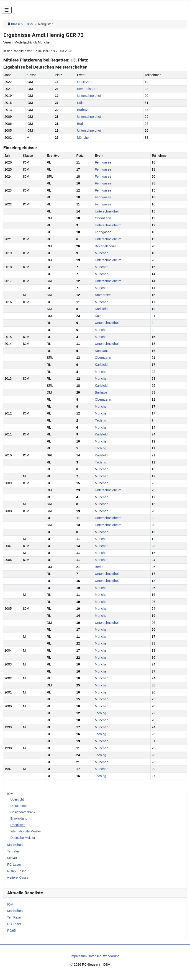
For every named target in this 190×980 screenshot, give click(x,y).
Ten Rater (14, 917)
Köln (80, 103)
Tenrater (13, 851)
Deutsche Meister (23, 838)
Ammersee (103, 295)
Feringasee (103, 162)
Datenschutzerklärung (104, 956)
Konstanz (102, 351)
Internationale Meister (26, 831)
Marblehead (16, 845)
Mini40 (12, 858)
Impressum (78, 956)
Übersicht (17, 799)
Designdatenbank (23, 812)
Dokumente (18, 806)
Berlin (81, 124)
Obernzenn (85, 82)
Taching (100, 420)
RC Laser (14, 865)
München (84, 138)
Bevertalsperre (88, 89)
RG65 (11, 931)
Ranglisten (18, 825)
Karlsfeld (101, 309)
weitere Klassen (19, 878)
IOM (10, 794)
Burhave (83, 110)
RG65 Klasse (17, 871)
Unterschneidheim (90, 96)
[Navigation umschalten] (7, 10)
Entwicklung (19, 819)
